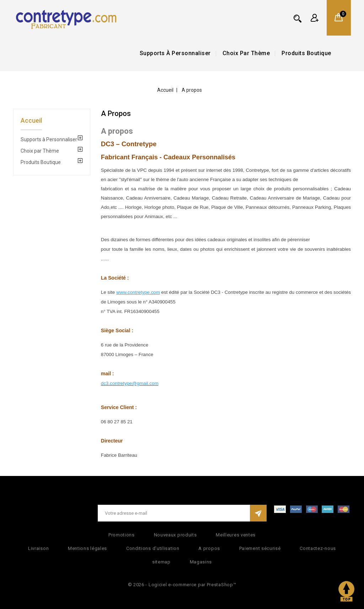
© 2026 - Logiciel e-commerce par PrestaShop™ (182, 585)
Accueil (31, 120)
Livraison (38, 548)
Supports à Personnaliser (175, 53)
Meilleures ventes (236, 535)
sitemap (161, 562)
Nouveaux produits (175, 535)
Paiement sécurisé (260, 548)
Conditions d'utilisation (153, 548)
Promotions (122, 535)
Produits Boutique (306, 53)
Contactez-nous (318, 548)
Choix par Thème (246, 53)
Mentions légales (87, 548)
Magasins (201, 562)
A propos (209, 548)
